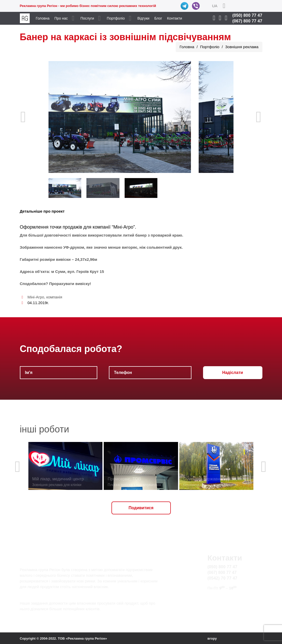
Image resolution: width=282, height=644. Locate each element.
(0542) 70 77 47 (222, 578)
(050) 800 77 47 (247, 15)
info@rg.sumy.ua (223, 598)
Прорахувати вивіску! (70, 284)
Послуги (87, 18)
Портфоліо (116, 18)
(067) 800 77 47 (247, 21)
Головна (43, 18)
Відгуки (144, 18)
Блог (158, 18)
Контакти (174, 18)
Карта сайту (219, 604)
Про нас (61, 18)
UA (215, 6)
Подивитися (141, 508)
